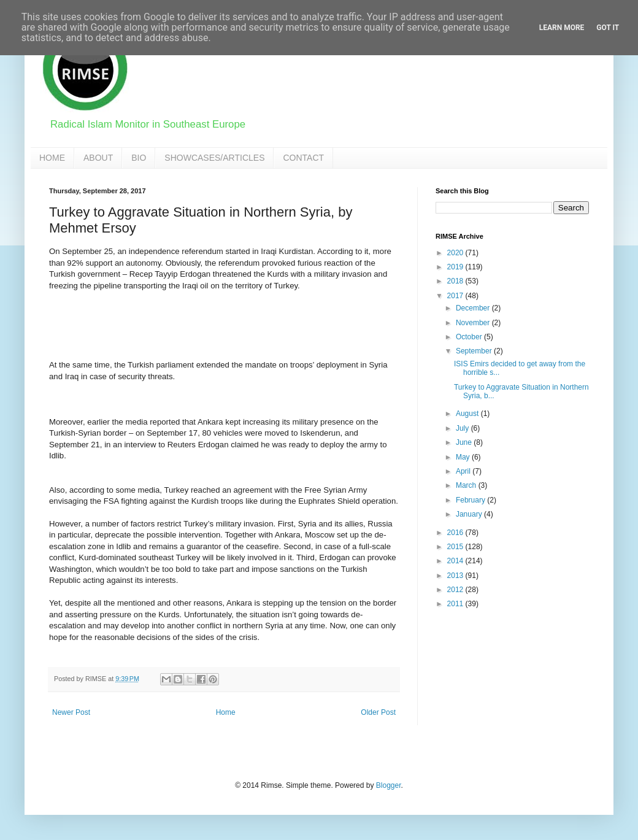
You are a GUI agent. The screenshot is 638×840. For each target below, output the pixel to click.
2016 (456, 533)
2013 (456, 576)
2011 (456, 604)
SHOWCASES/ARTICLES (214, 158)
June (465, 442)
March (467, 485)
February (471, 500)
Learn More (562, 28)
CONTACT (303, 158)
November (474, 323)
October (470, 337)
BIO (139, 158)
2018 (456, 281)
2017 (456, 296)
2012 (456, 590)
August (468, 414)
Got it (608, 28)
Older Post (378, 712)
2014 (456, 561)
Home (226, 712)
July (463, 428)
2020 (456, 253)
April (464, 471)
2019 (456, 267)
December (474, 308)
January (470, 514)
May (464, 457)
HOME (52, 158)
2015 (456, 547)
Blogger (389, 785)
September (475, 351)
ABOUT (98, 158)
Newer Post (71, 712)
